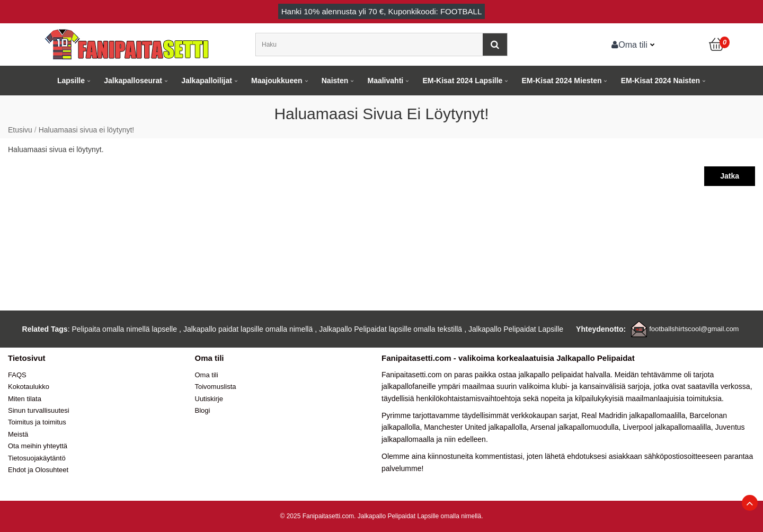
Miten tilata (25, 399)
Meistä (18, 434)
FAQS (17, 375)
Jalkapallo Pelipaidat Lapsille (516, 329)
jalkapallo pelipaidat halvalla (564, 375)
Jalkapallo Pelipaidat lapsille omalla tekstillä (391, 329)
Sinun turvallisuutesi (39, 410)
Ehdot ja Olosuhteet (38, 470)
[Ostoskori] (717, 45)
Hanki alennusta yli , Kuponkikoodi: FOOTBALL (382, 11)
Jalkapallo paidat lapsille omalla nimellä (248, 329)
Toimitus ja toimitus (37, 422)
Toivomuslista (216, 387)
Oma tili (629, 45)
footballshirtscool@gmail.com (694, 329)
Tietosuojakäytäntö (37, 458)
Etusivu (20, 130)
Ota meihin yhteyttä (38, 446)
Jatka (730, 176)
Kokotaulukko (29, 387)
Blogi (203, 410)
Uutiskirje (209, 399)
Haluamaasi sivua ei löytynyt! (87, 130)
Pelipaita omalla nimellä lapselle (125, 329)
